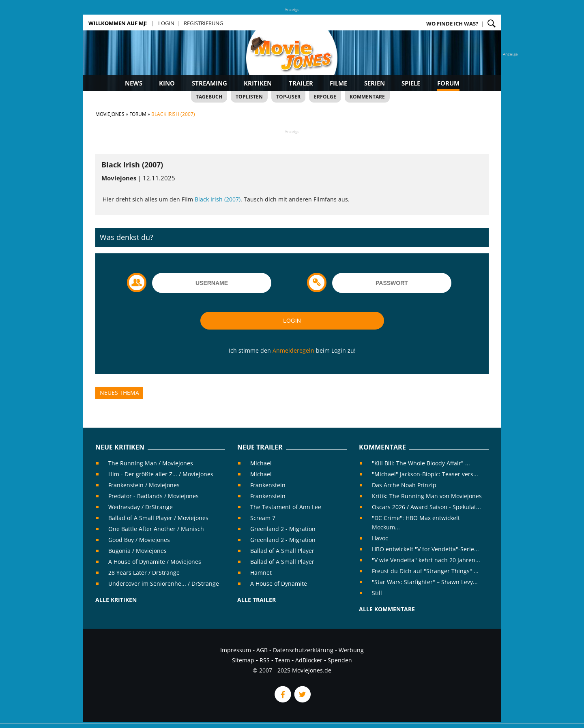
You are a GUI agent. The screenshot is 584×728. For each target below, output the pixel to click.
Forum (448, 83)
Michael (261, 463)
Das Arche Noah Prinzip (404, 485)
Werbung (351, 650)
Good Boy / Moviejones (139, 540)
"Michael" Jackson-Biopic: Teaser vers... (425, 474)
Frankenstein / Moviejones (144, 485)
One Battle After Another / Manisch (156, 529)
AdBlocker (309, 660)
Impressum (236, 650)
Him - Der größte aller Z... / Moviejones (161, 474)
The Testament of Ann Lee (286, 507)
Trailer (301, 83)
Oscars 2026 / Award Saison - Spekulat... (426, 507)
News (134, 83)
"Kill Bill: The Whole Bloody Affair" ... (421, 463)
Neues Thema (119, 393)
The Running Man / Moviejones (151, 463)
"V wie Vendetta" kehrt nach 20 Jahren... (426, 560)
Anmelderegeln (293, 350)
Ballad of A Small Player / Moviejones (158, 518)
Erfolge (325, 97)
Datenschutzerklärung (303, 650)
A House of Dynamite (279, 583)
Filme (338, 83)
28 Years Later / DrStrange (144, 573)
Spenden (340, 660)
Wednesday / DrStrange (141, 507)
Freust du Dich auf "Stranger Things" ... (425, 571)
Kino (167, 83)
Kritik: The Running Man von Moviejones (427, 496)
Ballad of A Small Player (282, 551)
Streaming (209, 83)
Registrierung (203, 23)
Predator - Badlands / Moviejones (154, 496)
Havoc (380, 538)
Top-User (288, 97)
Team (282, 660)
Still (377, 593)
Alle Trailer (257, 600)
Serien (375, 83)
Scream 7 (263, 518)
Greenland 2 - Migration (283, 529)
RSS (265, 660)
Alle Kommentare (387, 609)
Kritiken (258, 83)
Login (166, 23)
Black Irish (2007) (218, 199)
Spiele (411, 83)
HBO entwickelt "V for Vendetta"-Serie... (425, 549)
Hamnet (261, 573)
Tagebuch (209, 97)
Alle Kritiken (116, 600)
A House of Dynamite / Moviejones (155, 562)
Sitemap (243, 660)
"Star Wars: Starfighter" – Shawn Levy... (425, 582)
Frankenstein (268, 485)
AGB (262, 650)
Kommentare (367, 97)
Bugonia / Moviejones (137, 551)
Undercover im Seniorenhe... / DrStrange (164, 583)
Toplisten (249, 97)
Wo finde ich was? (452, 24)
